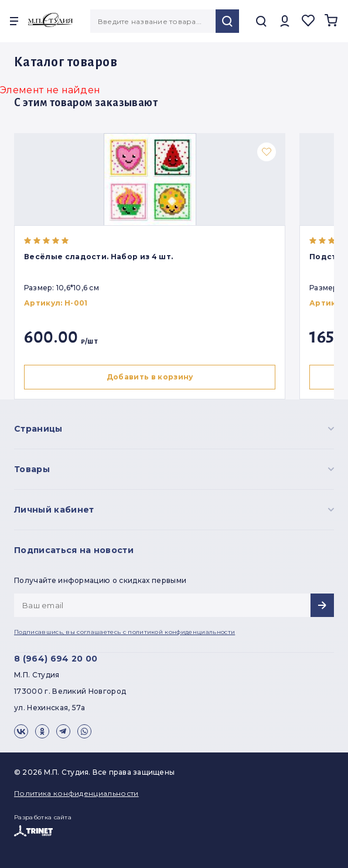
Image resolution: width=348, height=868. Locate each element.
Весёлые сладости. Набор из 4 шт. (98, 257)
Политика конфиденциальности (76, 793)
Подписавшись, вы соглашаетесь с (124, 632)
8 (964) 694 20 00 (56, 659)
